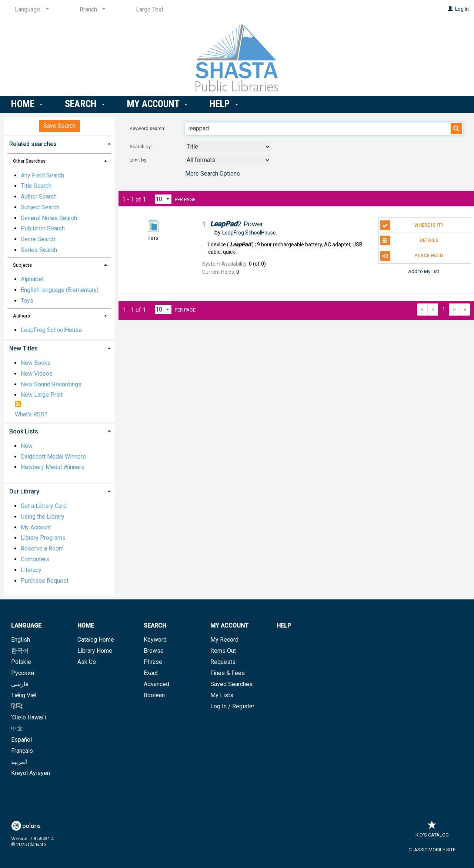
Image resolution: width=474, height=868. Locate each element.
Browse (154, 651)
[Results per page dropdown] (163, 199)
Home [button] (27, 104)
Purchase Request (45, 581)
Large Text (150, 9)
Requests (223, 662)
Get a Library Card (44, 506)
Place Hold (412, 256)
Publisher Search (43, 228)
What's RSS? (31, 414)
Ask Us (87, 662)
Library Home (95, 651)
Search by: (141, 147)
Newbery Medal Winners (53, 467)
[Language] (31, 10)
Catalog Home (96, 640)
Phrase (153, 662)
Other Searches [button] (29, 161)
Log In (462, 9)
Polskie (21, 662)
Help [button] (224, 104)
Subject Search (40, 207)
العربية (19, 762)
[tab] (59, 143)
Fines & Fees (228, 673)
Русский (23, 673)
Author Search (39, 197)
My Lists (222, 695)
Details (409, 240)
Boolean (154, 695)
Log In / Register (232, 706)
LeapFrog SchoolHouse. (52, 330)
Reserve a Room (42, 548)
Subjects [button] (22, 265)
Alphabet (32, 279)
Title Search (36, 186)
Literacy (31, 570)
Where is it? (412, 225)
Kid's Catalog (432, 831)
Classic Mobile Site (432, 850)
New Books (36, 363)
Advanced (156, 684)
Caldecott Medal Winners (53, 457)
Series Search (39, 250)
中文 (17, 729)
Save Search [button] (59, 126)
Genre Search (38, 239)
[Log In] (450, 9)
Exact (151, 673)
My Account (36, 527)
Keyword (155, 640)
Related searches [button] (33, 144)
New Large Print (42, 395)
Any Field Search (42, 175)
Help (284, 626)
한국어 (20, 651)
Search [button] (85, 104)
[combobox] (228, 147)
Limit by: (139, 160)
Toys (27, 301)
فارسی (20, 684)
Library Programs (43, 538)
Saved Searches (231, 684)
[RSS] (18, 405)
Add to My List (424, 271)
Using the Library (43, 517)
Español (21, 740)
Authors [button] (21, 316)
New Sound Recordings (51, 384)
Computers (35, 559)
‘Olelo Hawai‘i (29, 717)
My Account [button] (157, 104)
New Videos (37, 374)
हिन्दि (17, 706)
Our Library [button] (24, 491)
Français (22, 751)
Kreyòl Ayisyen (31, 773)
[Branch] (91, 10)
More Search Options (213, 174)
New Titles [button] (24, 348)
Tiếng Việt (24, 695)
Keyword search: (148, 128)
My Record (224, 640)
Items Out (223, 651)
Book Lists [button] (24, 431)
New (27, 446)
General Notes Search (49, 218)
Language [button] (26, 626)
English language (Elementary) (60, 290)
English (21, 640)
